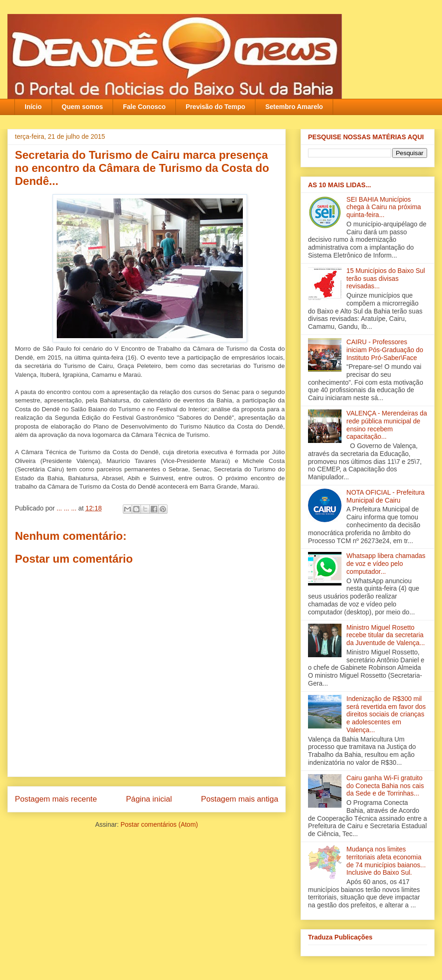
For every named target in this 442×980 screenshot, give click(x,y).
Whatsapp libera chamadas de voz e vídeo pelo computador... (386, 564)
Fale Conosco (144, 107)
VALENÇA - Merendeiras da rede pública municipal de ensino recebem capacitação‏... (387, 425)
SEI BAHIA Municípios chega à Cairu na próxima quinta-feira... (384, 207)
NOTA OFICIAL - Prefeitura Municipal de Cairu (386, 496)
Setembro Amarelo (294, 107)
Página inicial (149, 799)
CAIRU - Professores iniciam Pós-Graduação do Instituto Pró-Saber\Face (385, 350)
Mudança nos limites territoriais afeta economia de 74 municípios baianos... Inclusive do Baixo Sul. (386, 861)
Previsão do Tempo (215, 107)
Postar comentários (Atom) (159, 824)
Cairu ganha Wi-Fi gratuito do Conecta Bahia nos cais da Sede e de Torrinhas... (385, 786)
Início (33, 107)
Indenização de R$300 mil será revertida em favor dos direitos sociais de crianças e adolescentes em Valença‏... (386, 714)
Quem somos (83, 107)
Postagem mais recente (56, 799)
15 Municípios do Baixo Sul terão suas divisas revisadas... (386, 279)
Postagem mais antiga (240, 799)
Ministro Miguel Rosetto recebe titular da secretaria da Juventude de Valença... (386, 635)
